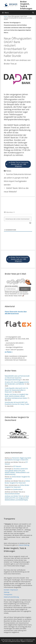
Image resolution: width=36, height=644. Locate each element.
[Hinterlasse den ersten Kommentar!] (18, 219)
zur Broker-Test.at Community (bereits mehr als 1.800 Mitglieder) (17, 164)
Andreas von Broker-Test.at (14, 496)
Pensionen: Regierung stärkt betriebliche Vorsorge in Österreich (18, 459)
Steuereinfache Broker (12, 494)
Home (5, 16)
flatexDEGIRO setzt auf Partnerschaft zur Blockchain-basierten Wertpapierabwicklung (17, 378)
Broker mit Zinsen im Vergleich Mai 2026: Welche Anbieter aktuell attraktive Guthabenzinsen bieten (16, 396)
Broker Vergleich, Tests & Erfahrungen (26, 5)
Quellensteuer (18, 489)
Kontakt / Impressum (11, 590)
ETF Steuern (17, 466)
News (9, 171)
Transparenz (8, 594)
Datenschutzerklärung (11, 597)
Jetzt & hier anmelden (11, 286)
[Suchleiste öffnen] (33, 13)
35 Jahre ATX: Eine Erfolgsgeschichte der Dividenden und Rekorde (17, 383)
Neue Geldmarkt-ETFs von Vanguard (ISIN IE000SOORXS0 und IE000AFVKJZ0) (17, 498)
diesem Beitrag (24, 545)
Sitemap (7, 592)
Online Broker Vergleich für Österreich (17, 478)
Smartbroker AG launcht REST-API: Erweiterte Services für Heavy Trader (17, 403)
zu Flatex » (9, 352)
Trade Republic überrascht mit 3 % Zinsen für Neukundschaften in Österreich (16, 390)
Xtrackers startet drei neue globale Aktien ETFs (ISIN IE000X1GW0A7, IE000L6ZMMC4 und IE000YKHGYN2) (17, 471)
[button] (3, 641)
